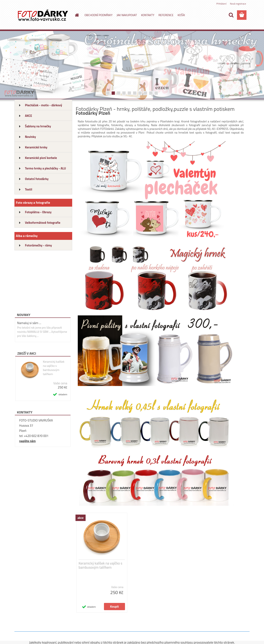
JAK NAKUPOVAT (127, 15)
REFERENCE (166, 15)
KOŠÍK (181, 15)
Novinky (30, 137)
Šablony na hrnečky (38, 126)
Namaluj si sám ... (29, 323)
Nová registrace (238, 4)
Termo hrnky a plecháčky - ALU (45, 168)
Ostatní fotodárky (37, 179)
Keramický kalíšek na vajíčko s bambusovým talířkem (54, 368)
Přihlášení (221, 4)
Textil (29, 189)
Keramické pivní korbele (41, 158)
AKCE (28, 116)
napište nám (27, 441)
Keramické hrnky (36, 147)
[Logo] (43, 15)
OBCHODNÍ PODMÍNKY (99, 15)
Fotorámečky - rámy (38, 245)
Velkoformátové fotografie (43, 223)
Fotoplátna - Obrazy (38, 212)
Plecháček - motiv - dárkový (44, 105)
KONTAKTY (148, 15)
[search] (231, 15)
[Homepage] (77, 15)
